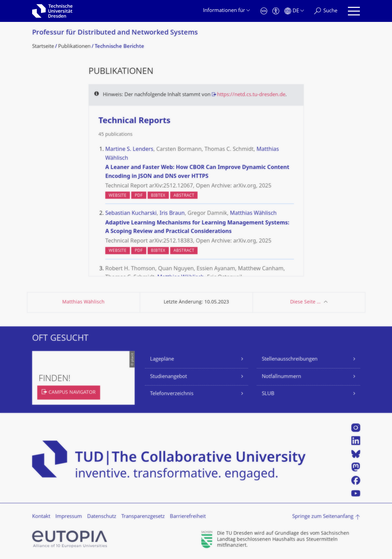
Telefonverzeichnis (172, 394)
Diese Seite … (305, 302)
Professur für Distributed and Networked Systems (115, 33)
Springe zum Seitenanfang (323, 517)
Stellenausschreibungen (290, 359)
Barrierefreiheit (188, 517)
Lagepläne (162, 359)
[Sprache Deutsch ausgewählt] (294, 11)
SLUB (268, 394)
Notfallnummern (281, 377)
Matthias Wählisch (83, 302)
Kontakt (41, 517)
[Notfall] (264, 11)
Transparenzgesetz (143, 517)
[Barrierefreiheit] (276, 11)
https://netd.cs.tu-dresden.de (251, 95)
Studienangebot (168, 377)
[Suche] (326, 11)
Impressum (69, 517)
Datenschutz (102, 517)
